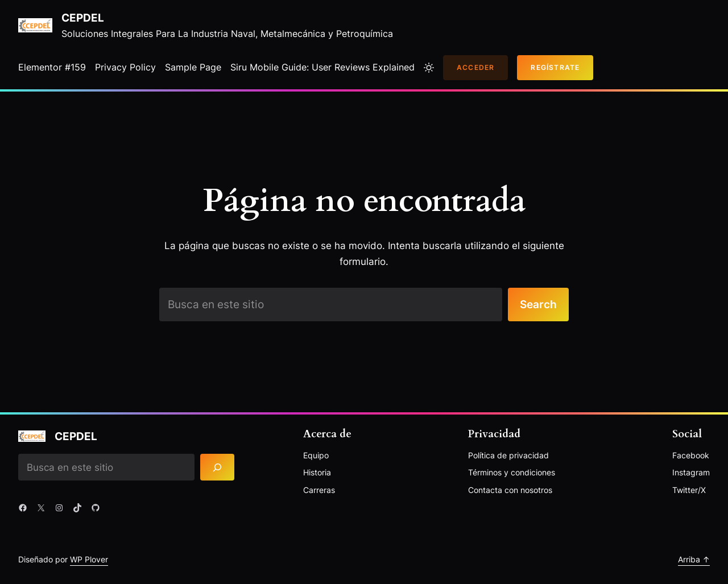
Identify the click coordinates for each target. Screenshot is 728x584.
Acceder (475, 67)
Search (538, 304)
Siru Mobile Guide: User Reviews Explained (322, 67)
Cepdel (83, 18)
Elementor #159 (52, 67)
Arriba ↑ (694, 559)
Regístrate (555, 67)
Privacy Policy (125, 67)
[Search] (217, 467)
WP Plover (89, 559)
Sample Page (193, 67)
